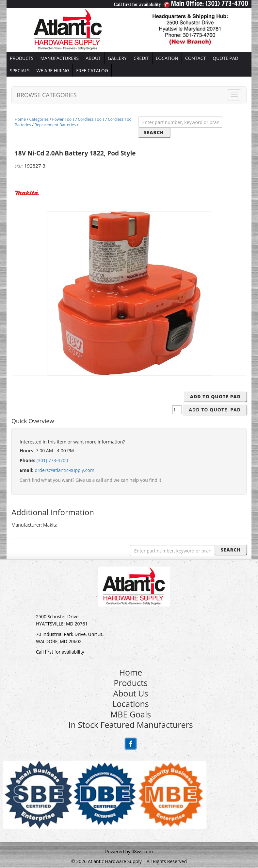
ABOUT (93, 58)
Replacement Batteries (55, 125)
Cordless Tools (91, 119)
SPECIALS (20, 71)
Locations (130, 704)
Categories (39, 119)
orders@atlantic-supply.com (64, 470)
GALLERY (117, 58)
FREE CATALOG (92, 71)
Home (20, 119)
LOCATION (167, 58)
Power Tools (63, 119)
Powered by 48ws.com (129, 851)
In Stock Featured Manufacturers (130, 725)
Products (131, 683)
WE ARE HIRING (53, 71)
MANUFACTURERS (60, 58)
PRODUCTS (22, 58)
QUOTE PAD (226, 58)
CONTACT (195, 58)
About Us (130, 693)
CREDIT (141, 58)
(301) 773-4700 (52, 460)
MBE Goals (131, 714)
